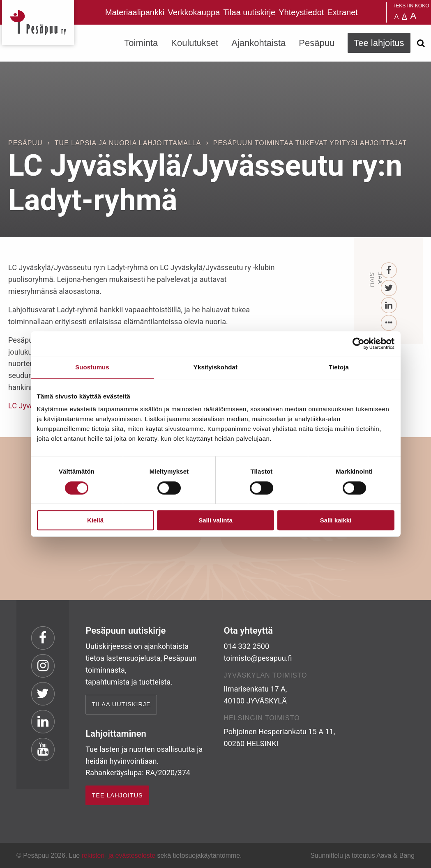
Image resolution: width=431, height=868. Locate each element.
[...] (389, 323)
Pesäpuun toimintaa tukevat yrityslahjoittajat (310, 143)
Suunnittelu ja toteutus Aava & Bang (362, 855)
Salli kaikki (336, 520)
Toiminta (141, 43)
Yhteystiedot (301, 12)
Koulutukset (195, 43)
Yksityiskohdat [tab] (215, 367)
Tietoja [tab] (339, 367)
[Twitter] (389, 288)
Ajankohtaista (258, 43)
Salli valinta (215, 520)
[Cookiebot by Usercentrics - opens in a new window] (358, 344)
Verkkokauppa (194, 12)
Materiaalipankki (135, 12)
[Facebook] (389, 271)
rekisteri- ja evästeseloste (119, 855)
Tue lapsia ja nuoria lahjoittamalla (128, 143)
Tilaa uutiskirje (249, 12)
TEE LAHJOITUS (118, 795)
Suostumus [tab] (92, 367)
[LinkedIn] (389, 306)
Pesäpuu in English (366, 12)
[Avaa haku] (421, 43)
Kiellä (95, 520)
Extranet (342, 12)
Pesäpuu (38, 23)
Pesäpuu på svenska (376, 12)
